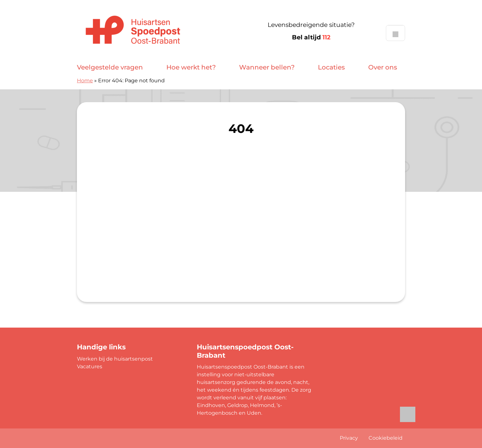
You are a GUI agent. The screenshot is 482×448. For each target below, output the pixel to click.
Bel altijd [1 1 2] (311, 37)
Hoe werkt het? (191, 67)
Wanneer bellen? (267, 67)
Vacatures (90, 367)
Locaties (331, 67)
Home (85, 81)
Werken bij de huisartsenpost (115, 359)
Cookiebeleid (386, 438)
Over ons (383, 67)
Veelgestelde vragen (110, 67)
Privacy (349, 438)
